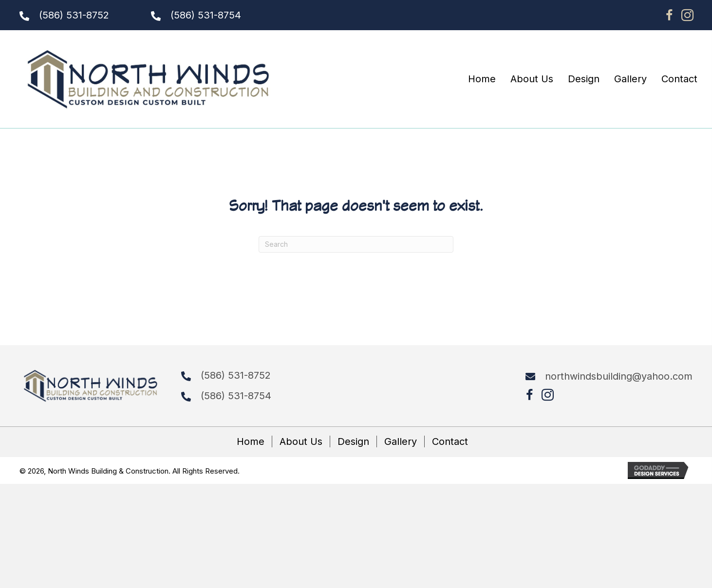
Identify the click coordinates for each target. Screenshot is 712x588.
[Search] (356, 244)
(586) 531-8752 (74, 15)
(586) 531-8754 (206, 15)
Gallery (401, 441)
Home (251, 441)
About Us (301, 441)
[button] (669, 15)
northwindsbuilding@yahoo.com (619, 376)
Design (353, 441)
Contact (450, 441)
